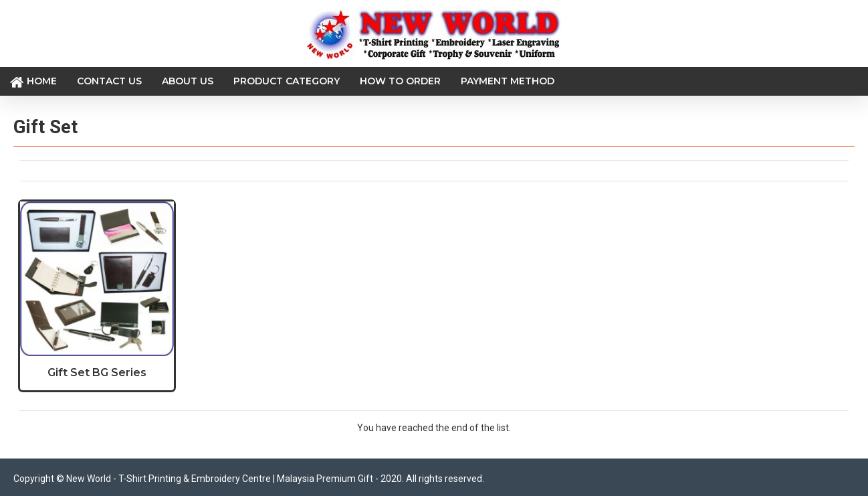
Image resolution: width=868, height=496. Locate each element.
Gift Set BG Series (97, 373)
